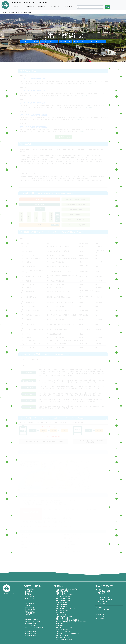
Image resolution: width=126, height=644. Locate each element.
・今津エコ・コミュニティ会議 (63, 628)
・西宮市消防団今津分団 (61, 618)
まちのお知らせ (78, 42)
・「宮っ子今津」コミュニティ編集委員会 (66, 633)
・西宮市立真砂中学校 (61, 604)
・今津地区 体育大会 (101, 601)
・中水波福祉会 (28, 593)
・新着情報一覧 (99, 614)
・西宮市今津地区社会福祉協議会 (64, 639)
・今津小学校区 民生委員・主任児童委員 (66, 620)
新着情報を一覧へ (64, 137)
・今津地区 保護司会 (60, 614)
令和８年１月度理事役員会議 (32, 103)
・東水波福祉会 (28, 595)
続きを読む (89, 83)
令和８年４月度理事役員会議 (32, 78)
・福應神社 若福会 (60, 593)
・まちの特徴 (99, 608)
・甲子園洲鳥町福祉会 (30, 634)
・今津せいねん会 (59, 626)
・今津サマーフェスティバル (103, 599)
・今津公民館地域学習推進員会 (63, 616)
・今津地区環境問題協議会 (62, 630)
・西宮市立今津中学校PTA (62, 601)
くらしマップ (89, 42)
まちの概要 (25, 42)
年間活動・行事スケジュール (49, 42)
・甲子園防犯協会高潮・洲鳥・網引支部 (66, 589)
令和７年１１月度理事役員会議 (33, 127)
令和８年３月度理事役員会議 (32, 91)
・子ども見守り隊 (100, 603)
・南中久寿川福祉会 (29, 609)
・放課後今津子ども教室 (61, 610)
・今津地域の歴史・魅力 (102, 610)
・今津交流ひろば (59, 612)
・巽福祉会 (27, 615)
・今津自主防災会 (59, 624)
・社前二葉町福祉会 (29, 603)
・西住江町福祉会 (28, 597)
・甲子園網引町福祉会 (30, 636)
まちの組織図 (34, 42)
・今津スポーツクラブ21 (61, 635)
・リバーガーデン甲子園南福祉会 (33, 627)
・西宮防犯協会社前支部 (61, 591)
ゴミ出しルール (100, 42)
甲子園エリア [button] (55, 7)
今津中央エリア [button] (29, 7)
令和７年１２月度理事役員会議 (33, 115)
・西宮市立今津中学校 (61, 606)
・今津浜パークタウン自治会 (32, 621)
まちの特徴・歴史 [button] (29, 3)
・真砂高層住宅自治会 (30, 623)
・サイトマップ (99, 616)
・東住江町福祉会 (28, 599)
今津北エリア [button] (17, 7)
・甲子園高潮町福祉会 (30, 632)
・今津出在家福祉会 (29, 613)
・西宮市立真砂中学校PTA (62, 599)
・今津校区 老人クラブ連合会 (63, 637)
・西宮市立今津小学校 (61, 603)
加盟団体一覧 (68, 7)
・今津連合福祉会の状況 (102, 593)
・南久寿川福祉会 (28, 611)
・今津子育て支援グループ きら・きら (65, 608)
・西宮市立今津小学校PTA (62, 597)
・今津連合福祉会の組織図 (103, 591)
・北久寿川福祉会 (28, 607)
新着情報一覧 (43, 3)
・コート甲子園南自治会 (30, 625)
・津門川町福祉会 (28, 589)
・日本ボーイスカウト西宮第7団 (63, 595)
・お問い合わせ (99, 618)
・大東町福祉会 (28, 605)
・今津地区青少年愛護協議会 (62, 631)
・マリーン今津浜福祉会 (30, 619)
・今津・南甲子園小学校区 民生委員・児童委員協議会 (70, 622)
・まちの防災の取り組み (102, 597)
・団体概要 (98, 589)
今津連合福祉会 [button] (17, 3)
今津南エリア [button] (42, 7)
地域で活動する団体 (66, 42)
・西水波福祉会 (28, 591)
